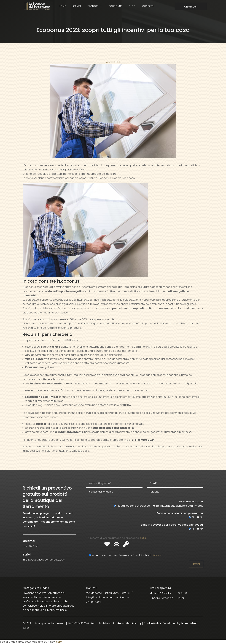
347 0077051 (94, 602)
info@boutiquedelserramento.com (108, 597)
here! (59, 642)
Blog (132, 6)
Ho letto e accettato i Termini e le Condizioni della (124, 555)
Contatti (148, 6)
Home (62, 6)
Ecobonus (116, 6)
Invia (196, 564)
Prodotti (93, 6)
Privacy (157, 555)
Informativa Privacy (129, 623)
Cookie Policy (152, 623)
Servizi (77, 6)
